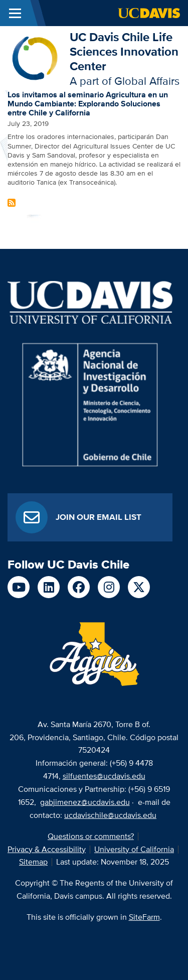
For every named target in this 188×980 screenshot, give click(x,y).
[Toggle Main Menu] (15, 13)
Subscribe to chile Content (12, 203)
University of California (134, 849)
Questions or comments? (91, 836)
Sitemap (33, 862)
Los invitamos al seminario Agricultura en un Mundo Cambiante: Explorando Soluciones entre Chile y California (88, 103)
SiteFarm (144, 917)
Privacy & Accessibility (47, 849)
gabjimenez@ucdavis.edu (85, 802)
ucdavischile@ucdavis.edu (110, 815)
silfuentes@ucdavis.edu (104, 776)
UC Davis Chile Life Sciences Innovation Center (124, 51)
